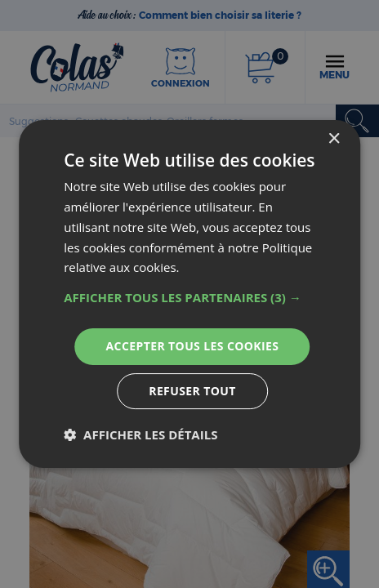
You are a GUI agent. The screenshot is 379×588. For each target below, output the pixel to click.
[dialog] (189, 294)
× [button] (334, 139)
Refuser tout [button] (192, 391)
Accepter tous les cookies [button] (193, 346)
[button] (189, 297)
